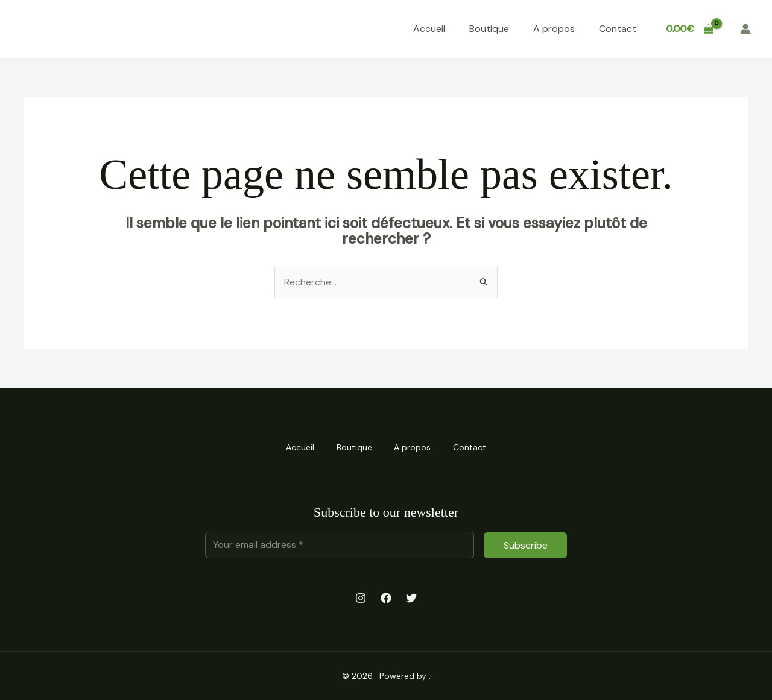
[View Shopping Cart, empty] (689, 29)
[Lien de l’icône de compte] (745, 29)
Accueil (429, 29)
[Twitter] (411, 598)
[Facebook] (386, 598)
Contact (618, 29)
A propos (554, 29)
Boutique (489, 29)
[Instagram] (361, 598)
